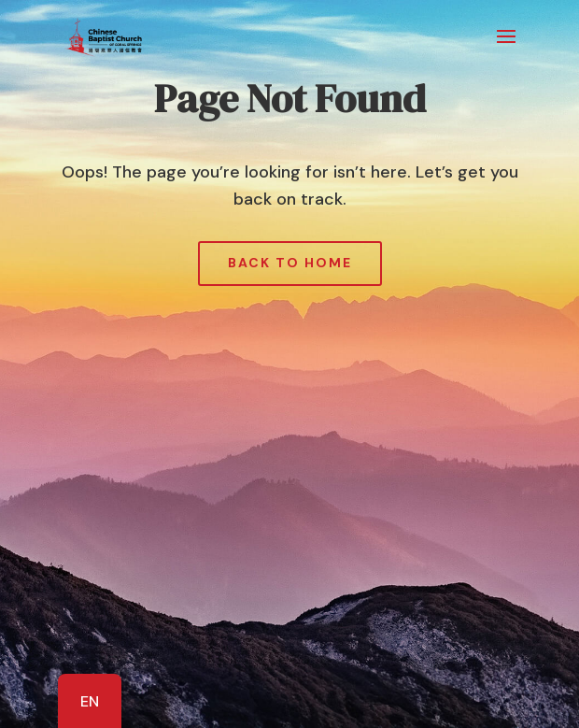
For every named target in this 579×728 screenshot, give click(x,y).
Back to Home (290, 263)
